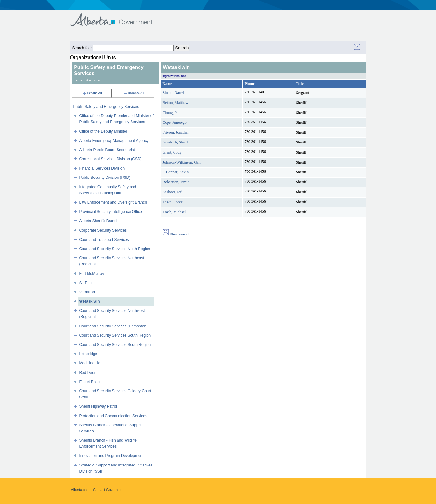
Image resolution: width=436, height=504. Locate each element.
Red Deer (87, 373)
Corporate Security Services (103, 230)
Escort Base (90, 382)
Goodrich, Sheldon (177, 142)
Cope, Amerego (175, 122)
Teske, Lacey (173, 202)
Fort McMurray (92, 274)
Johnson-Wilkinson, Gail (182, 162)
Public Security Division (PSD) (105, 178)
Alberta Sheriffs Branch (99, 221)
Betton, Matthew (176, 103)
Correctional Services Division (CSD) (111, 159)
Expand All (92, 93)
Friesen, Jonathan (176, 132)
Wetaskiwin (90, 301)
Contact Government (109, 490)
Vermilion (87, 292)
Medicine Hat (90, 363)
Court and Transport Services (104, 240)
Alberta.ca (79, 490)
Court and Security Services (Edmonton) (114, 326)
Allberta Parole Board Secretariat (107, 150)
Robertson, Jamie (176, 182)
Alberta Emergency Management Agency (114, 141)
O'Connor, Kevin (176, 172)
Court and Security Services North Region (115, 249)
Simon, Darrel (174, 93)
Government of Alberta (116, 17)
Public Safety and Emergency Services (106, 107)
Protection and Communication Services (113, 416)
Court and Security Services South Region (115, 335)
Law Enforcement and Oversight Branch (113, 202)
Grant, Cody (172, 152)
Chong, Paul (172, 113)
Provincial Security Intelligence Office (111, 212)
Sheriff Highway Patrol (98, 406)
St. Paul (86, 283)
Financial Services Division (102, 168)
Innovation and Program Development (111, 456)
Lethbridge (88, 354)
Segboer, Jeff (173, 192)
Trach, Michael (174, 212)
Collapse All (134, 93)
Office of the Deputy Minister (103, 131)
